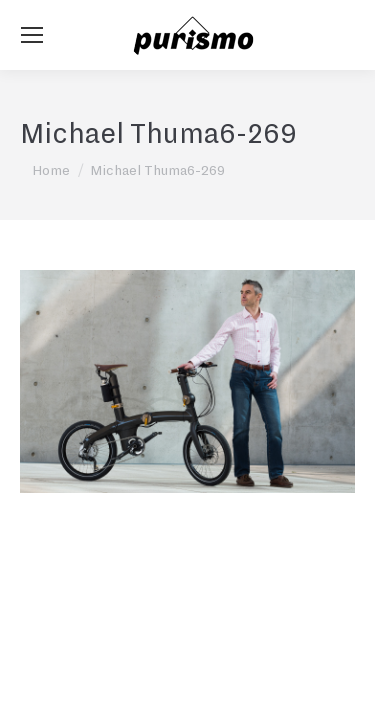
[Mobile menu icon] (32, 35)
